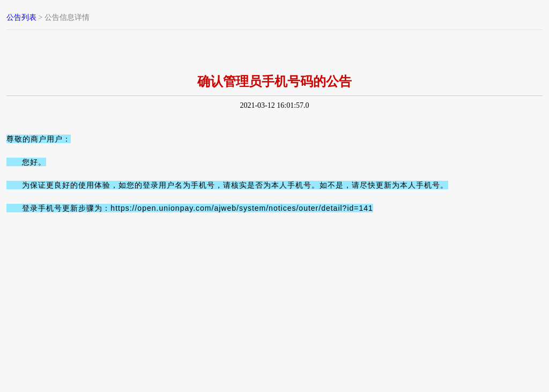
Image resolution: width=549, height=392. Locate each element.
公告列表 (21, 17)
